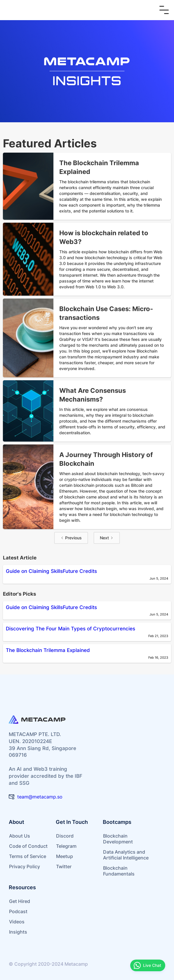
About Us (20, 836)
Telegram (66, 846)
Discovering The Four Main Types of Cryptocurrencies (71, 629)
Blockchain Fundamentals (119, 871)
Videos (17, 922)
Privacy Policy (25, 866)
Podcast (18, 911)
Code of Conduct (28, 846)
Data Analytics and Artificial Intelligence (126, 855)
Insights (18, 932)
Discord (65, 836)
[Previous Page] (71, 538)
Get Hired (20, 901)
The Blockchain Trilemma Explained (48, 650)
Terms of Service (28, 856)
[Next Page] (107, 538)
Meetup (65, 856)
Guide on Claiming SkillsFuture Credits (51, 571)
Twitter (64, 866)
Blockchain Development (118, 839)
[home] (42, 10)
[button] (164, 10)
